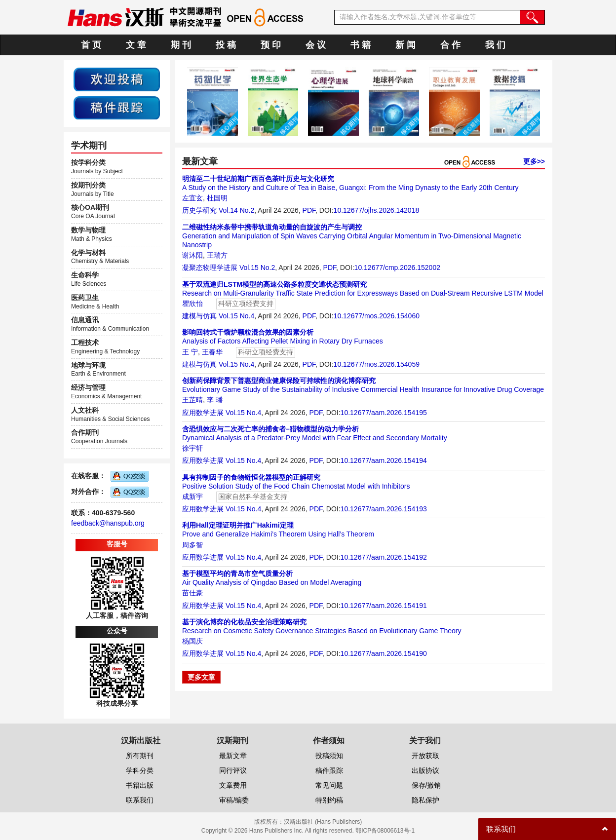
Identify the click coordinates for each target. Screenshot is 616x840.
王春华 (212, 352)
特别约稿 (329, 800)
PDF (309, 210)
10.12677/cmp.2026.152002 (397, 267)
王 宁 (190, 352)
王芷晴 (192, 400)
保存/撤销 (426, 785)
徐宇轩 (192, 448)
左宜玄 (192, 198)
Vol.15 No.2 (257, 267)
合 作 (450, 45)
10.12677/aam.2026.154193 (384, 509)
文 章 (136, 45)
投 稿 (226, 45)
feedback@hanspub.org (108, 523)
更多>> (534, 161)
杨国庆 (192, 641)
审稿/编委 (234, 800)
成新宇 (192, 496)
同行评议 (233, 770)
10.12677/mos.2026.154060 (377, 316)
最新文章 (233, 756)
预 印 (271, 45)
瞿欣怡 (192, 304)
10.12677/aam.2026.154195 (384, 413)
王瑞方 (217, 255)
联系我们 (140, 800)
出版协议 (425, 770)
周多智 (192, 545)
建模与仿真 (199, 316)
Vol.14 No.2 (236, 210)
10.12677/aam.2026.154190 (384, 653)
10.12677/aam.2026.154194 (384, 460)
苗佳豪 (192, 593)
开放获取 (425, 756)
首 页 (91, 45)
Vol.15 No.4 (236, 316)
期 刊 (181, 45)
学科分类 (140, 770)
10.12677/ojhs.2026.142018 (377, 210)
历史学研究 (199, 210)
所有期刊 (140, 756)
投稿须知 (329, 756)
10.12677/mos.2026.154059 (377, 364)
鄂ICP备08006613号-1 (385, 831)
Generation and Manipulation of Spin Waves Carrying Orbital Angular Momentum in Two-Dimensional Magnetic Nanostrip (352, 236)
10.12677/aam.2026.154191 (384, 606)
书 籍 (361, 45)
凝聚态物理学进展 (210, 267)
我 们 (495, 45)
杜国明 (217, 198)
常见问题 (329, 785)
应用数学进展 (203, 413)
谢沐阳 (192, 255)
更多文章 (201, 677)
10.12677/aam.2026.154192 (384, 557)
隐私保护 (425, 800)
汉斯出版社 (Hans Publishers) (323, 822)
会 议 (316, 45)
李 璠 (215, 400)
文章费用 (233, 785)
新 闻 (405, 45)
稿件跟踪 (329, 770)
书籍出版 (140, 785)
